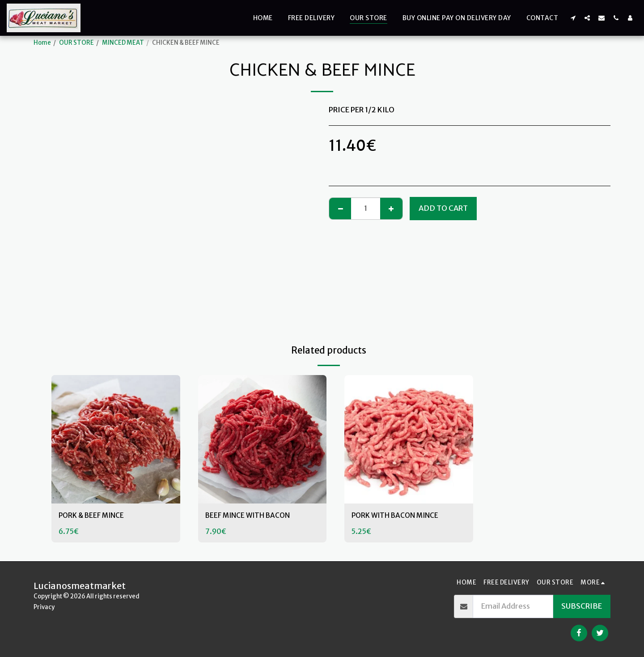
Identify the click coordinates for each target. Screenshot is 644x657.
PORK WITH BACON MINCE (398, 516)
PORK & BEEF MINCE (94, 516)
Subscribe (582, 606)
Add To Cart (443, 208)
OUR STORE (76, 43)
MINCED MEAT (123, 43)
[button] (573, 18)
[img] (116, 439)
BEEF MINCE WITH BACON (251, 516)
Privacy (44, 607)
